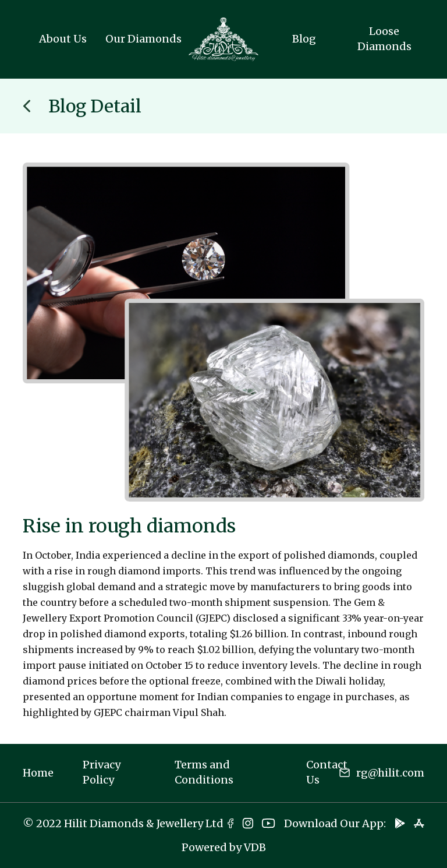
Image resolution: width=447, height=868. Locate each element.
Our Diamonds (143, 39)
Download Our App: (335, 823)
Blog (304, 39)
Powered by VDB (224, 847)
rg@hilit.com (390, 773)
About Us (63, 39)
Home (38, 773)
